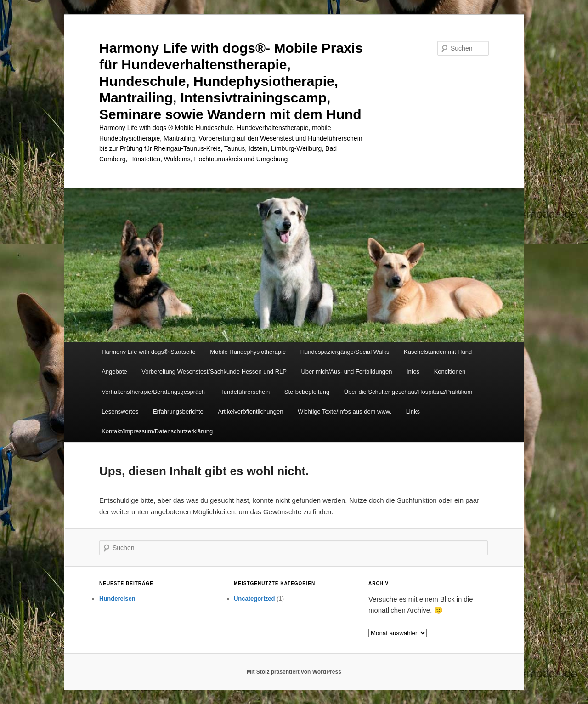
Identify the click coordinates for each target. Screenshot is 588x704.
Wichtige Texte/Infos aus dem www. (345, 412)
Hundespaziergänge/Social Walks (345, 352)
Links (413, 412)
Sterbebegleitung (307, 392)
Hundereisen (117, 599)
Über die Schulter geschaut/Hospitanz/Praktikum (408, 392)
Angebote (114, 372)
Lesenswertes (120, 412)
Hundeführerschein (244, 392)
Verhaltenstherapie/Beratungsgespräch (153, 392)
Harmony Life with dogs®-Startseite (149, 352)
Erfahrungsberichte (178, 412)
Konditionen (450, 372)
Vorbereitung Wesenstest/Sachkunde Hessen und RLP (214, 372)
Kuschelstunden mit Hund (438, 352)
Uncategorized (254, 599)
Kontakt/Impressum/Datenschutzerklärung (157, 431)
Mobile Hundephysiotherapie (248, 352)
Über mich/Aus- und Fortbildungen (346, 372)
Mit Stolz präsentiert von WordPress (294, 672)
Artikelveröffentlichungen (250, 412)
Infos (413, 372)
